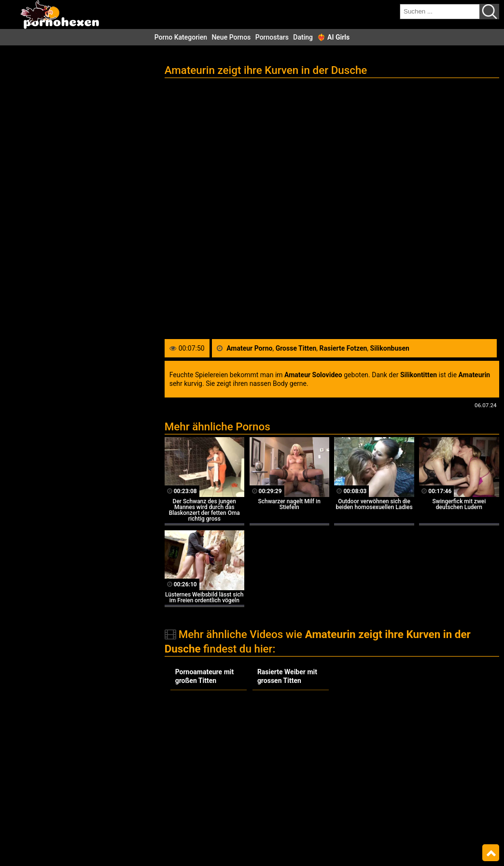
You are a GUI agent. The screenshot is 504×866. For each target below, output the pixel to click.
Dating (303, 37)
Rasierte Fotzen (343, 348)
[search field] (440, 12)
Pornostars (272, 37)
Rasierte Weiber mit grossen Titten (287, 676)
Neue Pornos (231, 37)
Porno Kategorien (181, 37)
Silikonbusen (390, 348)
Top (491, 853)
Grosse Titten (296, 348)
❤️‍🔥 (333, 37)
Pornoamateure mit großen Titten (205, 676)
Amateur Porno (249, 348)
